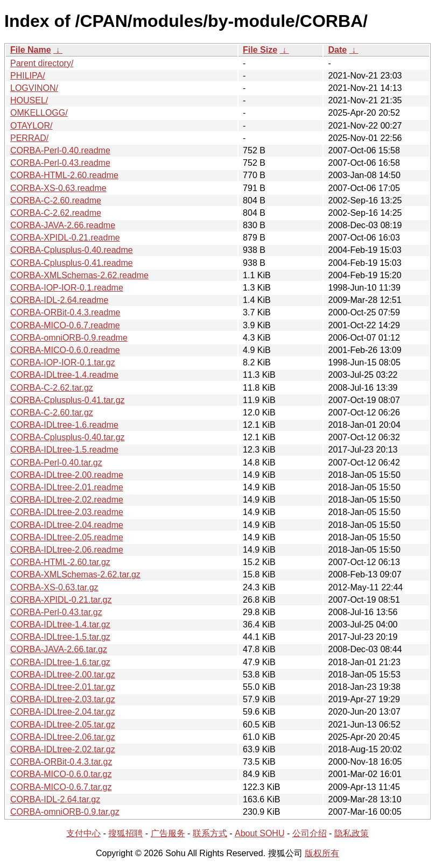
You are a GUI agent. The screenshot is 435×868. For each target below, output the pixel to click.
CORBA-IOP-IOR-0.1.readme (67, 288)
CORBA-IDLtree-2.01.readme (67, 487)
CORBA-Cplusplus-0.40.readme (72, 250)
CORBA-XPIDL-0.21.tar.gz (61, 600)
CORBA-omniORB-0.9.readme (69, 338)
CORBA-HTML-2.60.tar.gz (60, 562)
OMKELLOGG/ (39, 113)
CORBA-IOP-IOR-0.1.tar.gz (63, 362)
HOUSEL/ (29, 100)
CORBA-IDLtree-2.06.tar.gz (63, 737)
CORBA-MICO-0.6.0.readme (65, 350)
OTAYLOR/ (31, 126)
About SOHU (259, 833)
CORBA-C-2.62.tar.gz (52, 388)
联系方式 (210, 833)
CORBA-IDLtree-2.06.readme (67, 550)
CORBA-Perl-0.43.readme (60, 163)
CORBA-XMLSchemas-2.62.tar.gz (75, 574)
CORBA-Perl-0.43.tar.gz (56, 612)
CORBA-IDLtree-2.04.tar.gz (63, 712)
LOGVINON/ (34, 88)
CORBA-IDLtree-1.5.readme (64, 450)
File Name (31, 50)
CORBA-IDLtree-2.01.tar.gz (63, 687)
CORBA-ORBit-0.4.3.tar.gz (61, 762)
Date (337, 50)
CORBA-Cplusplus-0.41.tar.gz (68, 400)
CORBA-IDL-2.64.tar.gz (55, 799)
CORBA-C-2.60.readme (56, 200)
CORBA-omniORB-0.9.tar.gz (65, 812)
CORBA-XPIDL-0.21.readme (65, 238)
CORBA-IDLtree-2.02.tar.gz (63, 749)
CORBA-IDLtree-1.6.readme (64, 425)
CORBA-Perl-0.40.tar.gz (56, 463)
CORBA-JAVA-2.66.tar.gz (59, 649)
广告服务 (168, 833)
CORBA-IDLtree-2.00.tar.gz (63, 675)
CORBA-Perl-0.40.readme (60, 150)
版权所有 (322, 853)
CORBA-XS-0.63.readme (58, 188)
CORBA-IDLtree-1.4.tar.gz (60, 624)
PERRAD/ (29, 138)
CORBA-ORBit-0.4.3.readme (65, 312)
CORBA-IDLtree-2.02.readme (67, 500)
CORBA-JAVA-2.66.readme (63, 225)
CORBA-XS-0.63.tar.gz (54, 587)
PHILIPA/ (28, 76)
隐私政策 (352, 833)
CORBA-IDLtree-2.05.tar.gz (63, 725)
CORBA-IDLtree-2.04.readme (67, 525)
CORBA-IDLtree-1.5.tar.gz (60, 637)
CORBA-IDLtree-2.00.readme (67, 475)
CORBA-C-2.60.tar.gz (52, 412)
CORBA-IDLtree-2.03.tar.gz (63, 699)
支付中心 (83, 833)
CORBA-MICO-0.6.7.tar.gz (61, 787)
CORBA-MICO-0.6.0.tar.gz (61, 774)
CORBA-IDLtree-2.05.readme (67, 537)
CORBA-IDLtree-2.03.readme (67, 512)
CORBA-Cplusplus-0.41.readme (72, 263)
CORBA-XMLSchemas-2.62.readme (79, 275)
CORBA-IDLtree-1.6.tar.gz (60, 662)
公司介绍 (310, 833)
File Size (260, 50)
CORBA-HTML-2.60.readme (64, 175)
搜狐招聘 (125, 833)
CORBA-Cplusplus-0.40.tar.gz (68, 437)
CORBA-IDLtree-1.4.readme (64, 375)
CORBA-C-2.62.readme (56, 213)
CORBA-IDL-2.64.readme (59, 300)
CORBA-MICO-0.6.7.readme (65, 325)
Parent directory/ (42, 63)
